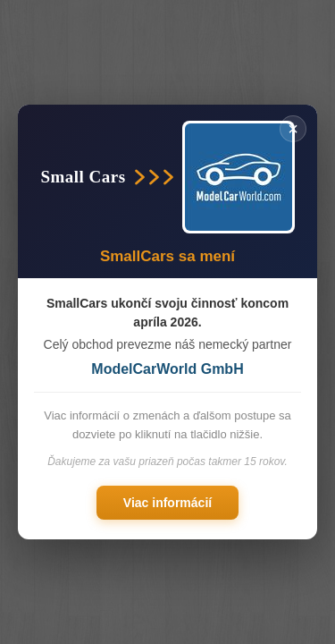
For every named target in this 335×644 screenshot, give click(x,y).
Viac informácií (167, 503)
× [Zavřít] (293, 129)
